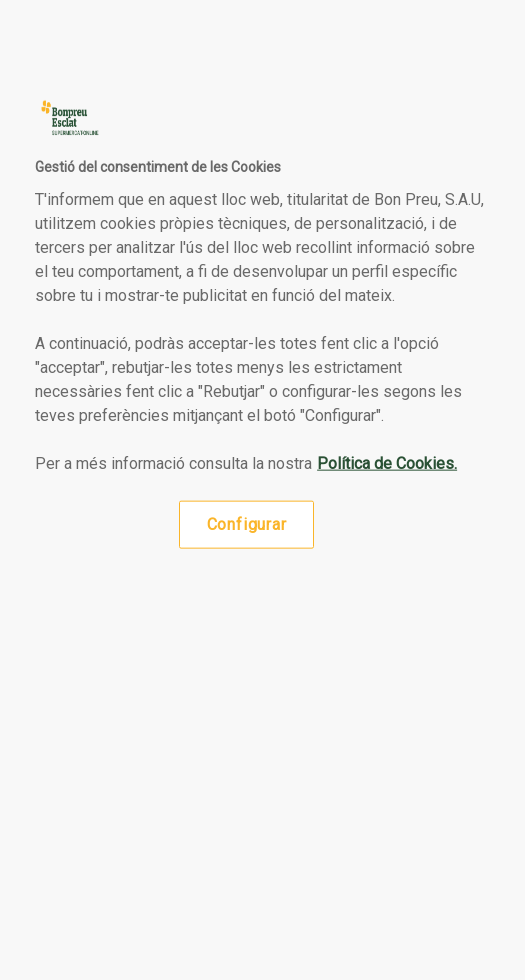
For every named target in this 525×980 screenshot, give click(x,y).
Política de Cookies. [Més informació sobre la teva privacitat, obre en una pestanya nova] (387, 462)
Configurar (247, 523)
